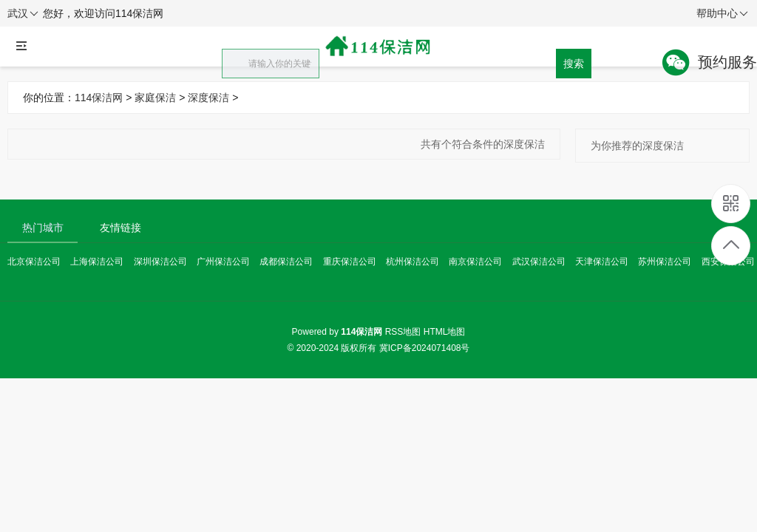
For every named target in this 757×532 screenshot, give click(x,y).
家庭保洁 (155, 98)
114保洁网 (99, 98)
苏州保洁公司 (665, 262)
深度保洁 (208, 98)
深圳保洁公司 (160, 262)
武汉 (23, 14)
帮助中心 (722, 14)
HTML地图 (445, 332)
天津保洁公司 (602, 262)
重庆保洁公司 (350, 262)
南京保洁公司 (475, 262)
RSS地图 (403, 332)
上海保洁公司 (97, 262)
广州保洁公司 (223, 262)
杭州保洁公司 (413, 262)
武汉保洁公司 (539, 262)
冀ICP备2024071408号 (425, 348)
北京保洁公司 (34, 262)
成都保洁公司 (286, 262)
